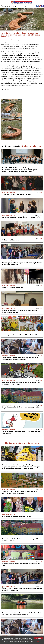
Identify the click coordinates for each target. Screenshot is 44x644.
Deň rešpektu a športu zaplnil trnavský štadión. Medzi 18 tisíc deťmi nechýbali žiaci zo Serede (21, 345)
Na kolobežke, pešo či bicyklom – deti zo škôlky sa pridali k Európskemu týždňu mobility (22, 370)
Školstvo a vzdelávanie (8, 40)
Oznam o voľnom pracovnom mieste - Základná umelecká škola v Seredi (21, 419)
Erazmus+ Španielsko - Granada (12, 274)
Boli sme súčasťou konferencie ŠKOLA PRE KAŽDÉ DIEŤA (21, 204)
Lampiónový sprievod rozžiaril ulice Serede (16, 181)
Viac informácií (37, 641)
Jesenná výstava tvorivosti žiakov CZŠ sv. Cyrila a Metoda (21, 321)
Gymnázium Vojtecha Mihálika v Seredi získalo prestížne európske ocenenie (21, 394)
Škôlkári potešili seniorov (10, 226)
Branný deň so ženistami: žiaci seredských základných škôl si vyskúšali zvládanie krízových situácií (21, 600)
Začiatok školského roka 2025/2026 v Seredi (17, 503)
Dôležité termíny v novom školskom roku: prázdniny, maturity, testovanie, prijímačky (20, 479)
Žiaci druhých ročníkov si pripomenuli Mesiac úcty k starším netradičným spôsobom (22, 250)
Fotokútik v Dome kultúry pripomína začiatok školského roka (21, 551)
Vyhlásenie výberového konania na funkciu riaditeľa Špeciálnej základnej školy (19, 298)
